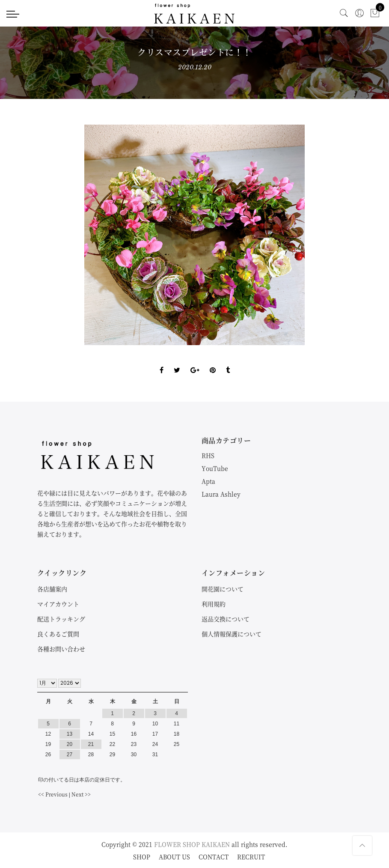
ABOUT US (174, 856)
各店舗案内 (52, 589)
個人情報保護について (232, 634)
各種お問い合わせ (61, 649)
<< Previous (53, 794)
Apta (208, 481)
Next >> (81, 794)
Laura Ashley (221, 494)
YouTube (215, 468)
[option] (194, 235)
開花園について (223, 589)
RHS (208, 455)
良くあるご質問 (58, 634)
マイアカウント (58, 604)
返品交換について (226, 619)
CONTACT (214, 856)
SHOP (142, 856)
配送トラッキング (61, 619)
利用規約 (214, 604)
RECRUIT (251, 856)
